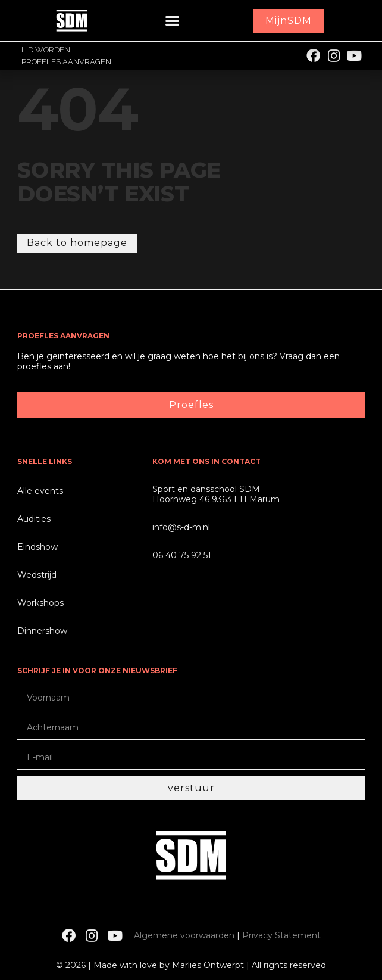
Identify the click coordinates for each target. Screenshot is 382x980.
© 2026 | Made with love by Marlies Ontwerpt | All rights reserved (191, 965)
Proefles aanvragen (66, 62)
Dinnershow (42, 631)
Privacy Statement (281, 935)
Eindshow (37, 547)
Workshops (40, 603)
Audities (34, 519)
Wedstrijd (37, 575)
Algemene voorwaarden (184, 935)
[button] (173, 21)
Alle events (40, 491)
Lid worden (46, 50)
